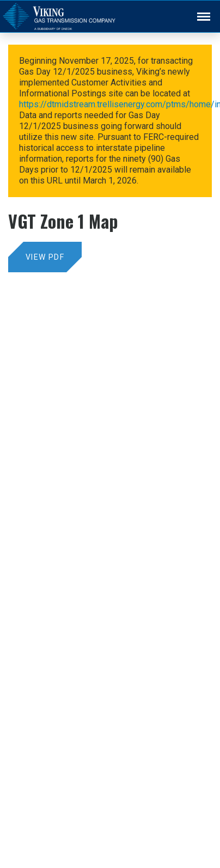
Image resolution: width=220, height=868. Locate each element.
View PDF (45, 257)
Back (199, 10)
